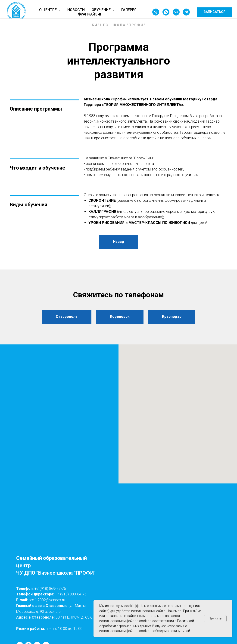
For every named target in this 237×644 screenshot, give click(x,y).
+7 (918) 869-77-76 (50, 589)
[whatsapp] (166, 12)
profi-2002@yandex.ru (47, 600)
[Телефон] (156, 12)
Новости (76, 10)
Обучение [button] (102, 10)
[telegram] (186, 12)
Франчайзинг (91, 14)
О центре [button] (48, 10)
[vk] (176, 12)
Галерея (129, 10)
